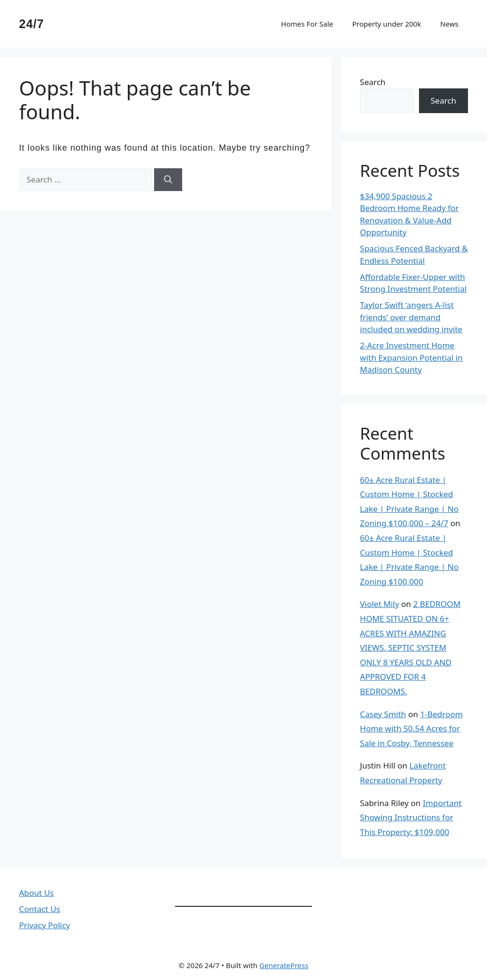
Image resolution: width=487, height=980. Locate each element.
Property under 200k (386, 24)
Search (373, 82)
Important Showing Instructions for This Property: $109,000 (411, 817)
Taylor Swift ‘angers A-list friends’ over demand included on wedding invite (411, 317)
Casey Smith (383, 714)
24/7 (32, 24)
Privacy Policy (44, 925)
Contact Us (40, 909)
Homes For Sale (307, 24)
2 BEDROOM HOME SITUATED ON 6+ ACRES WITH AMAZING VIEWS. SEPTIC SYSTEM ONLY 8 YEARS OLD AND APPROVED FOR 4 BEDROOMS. (410, 648)
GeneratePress (284, 965)
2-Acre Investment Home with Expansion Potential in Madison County (411, 357)
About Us (36, 893)
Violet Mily (380, 604)
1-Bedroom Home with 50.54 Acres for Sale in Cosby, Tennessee (411, 729)
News (449, 24)
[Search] (168, 180)
